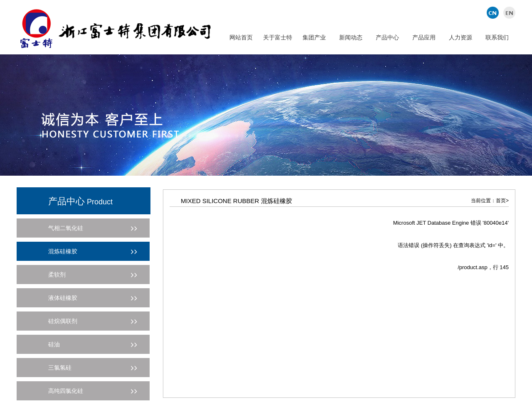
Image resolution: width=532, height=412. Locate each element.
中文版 (494, 12)
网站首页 (241, 37)
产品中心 (387, 37)
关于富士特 (278, 37)
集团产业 (314, 37)
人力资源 (461, 37)
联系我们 (497, 37)
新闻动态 (351, 37)
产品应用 (424, 37)
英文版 (508, 12)
